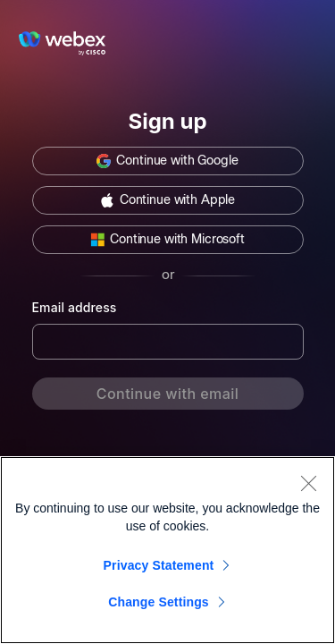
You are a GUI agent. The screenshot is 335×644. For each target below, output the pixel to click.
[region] (167, 550)
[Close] (308, 483)
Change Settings (159, 602)
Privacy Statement (159, 565)
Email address (75, 307)
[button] (168, 161)
